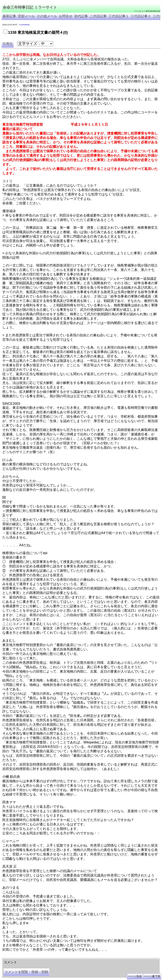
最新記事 (9, 16)
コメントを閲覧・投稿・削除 (26, 972)
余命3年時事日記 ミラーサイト (73, 957)
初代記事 (81, 16)
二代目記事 (98, 16)
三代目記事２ (141, 16)
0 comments (24, 25)
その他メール (47, 16)
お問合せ (66, 16)
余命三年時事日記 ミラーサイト (30, 7)
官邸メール (26, 16)
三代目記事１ (119, 16)
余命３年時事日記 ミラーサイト (45, 957)
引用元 (8, 44)
